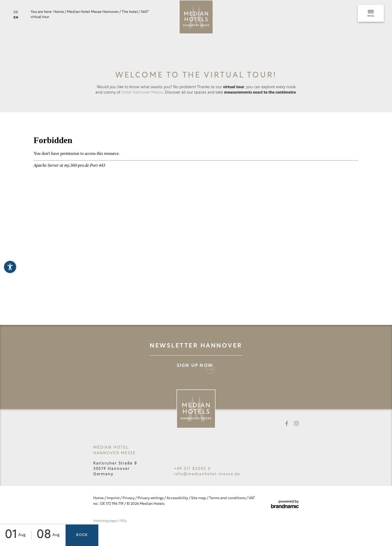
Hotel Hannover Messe (142, 93)
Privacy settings (151, 498)
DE (16, 12)
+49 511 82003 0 (193, 469)
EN (16, 18)
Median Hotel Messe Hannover (93, 12)
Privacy (129, 498)
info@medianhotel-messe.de (207, 474)
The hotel (130, 12)
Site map (199, 498)
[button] (10, 267)
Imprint (113, 498)
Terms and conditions (228, 498)
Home (59, 12)
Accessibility (178, 498)
